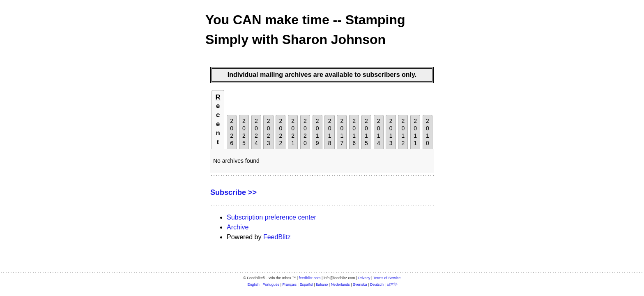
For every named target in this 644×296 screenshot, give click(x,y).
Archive (238, 227)
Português (271, 284)
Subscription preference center (271, 217)
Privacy (364, 278)
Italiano (322, 284)
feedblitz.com (310, 278)
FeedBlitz (277, 237)
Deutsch (377, 284)
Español (306, 284)
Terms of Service (387, 278)
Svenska (360, 284)
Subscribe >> (233, 192)
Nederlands (340, 284)
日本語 (392, 284)
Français (290, 284)
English (253, 284)
